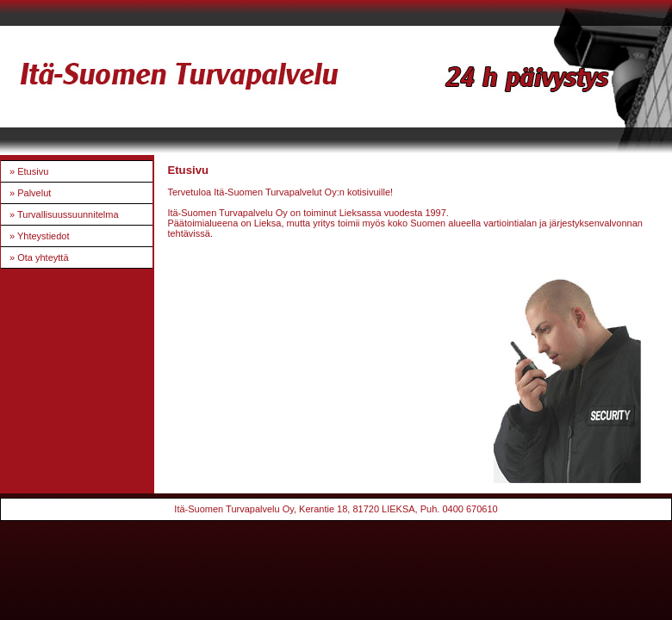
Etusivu (33, 171)
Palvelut (34, 193)
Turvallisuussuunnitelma (68, 214)
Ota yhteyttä (43, 257)
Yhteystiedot (44, 236)
